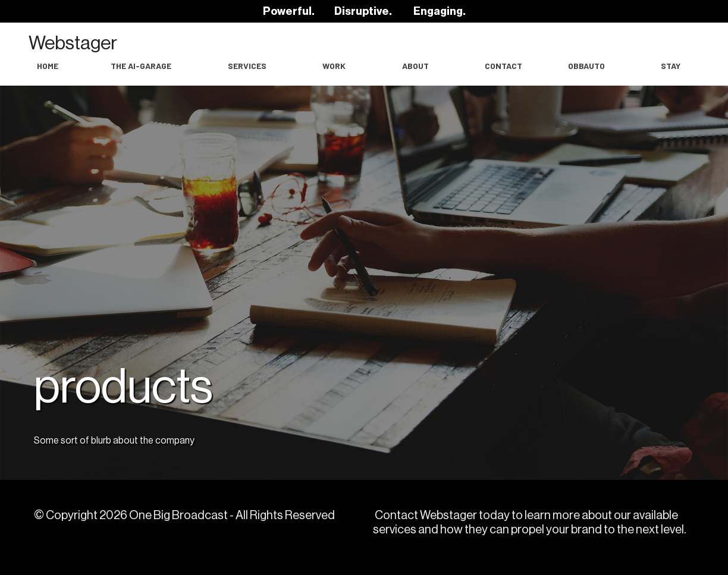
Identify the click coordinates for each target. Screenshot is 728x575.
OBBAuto (586, 66)
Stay (671, 66)
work (334, 66)
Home (48, 66)
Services (247, 66)
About (415, 66)
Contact (503, 66)
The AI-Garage (141, 66)
